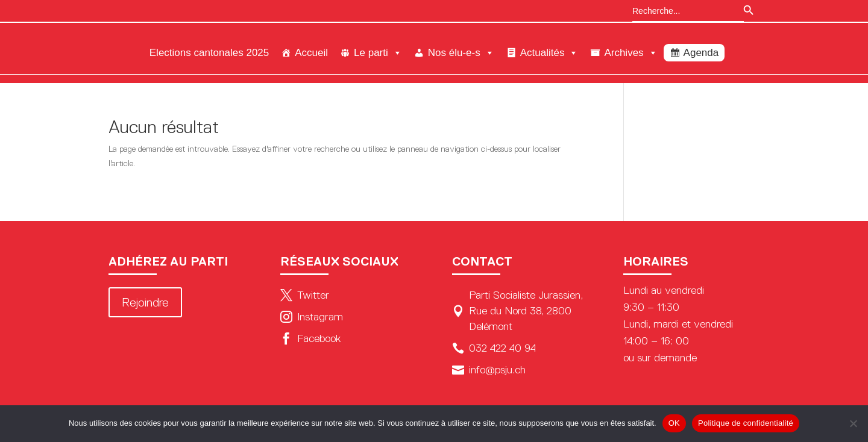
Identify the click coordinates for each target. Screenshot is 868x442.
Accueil (311, 53)
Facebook (310, 338)
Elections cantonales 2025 (209, 53)
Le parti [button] (378, 53)
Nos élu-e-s (461, 53)
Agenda (701, 53)
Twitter (305, 295)
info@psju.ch (489, 370)
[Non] (853, 423)
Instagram (312, 317)
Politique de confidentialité (746, 423)
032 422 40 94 (494, 348)
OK (674, 423)
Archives (631, 53)
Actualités (549, 53)
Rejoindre (145, 302)
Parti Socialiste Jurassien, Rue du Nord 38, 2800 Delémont (517, 311)
